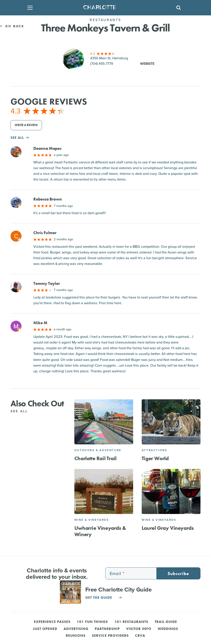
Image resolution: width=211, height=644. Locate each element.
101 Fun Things (92, 622)
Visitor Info (139, 629)
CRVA (140, 636)
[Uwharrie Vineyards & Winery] (104, 491)
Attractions (155, 450)
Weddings (168, 629)
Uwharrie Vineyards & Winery (100, 531)
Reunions (76, 636)
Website (147, 64)
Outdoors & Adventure (98, 450)
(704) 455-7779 (102, 64)
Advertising (76, 629)
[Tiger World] (171, 422)
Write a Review (26, 125)
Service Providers (110, 636)
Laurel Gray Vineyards (168, 528)
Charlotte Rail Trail (95, 458)
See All (22, 411)
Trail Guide (166, 622)
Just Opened (45, 629)
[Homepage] (104, 8)
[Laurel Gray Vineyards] (171, 491)
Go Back (12, 26)
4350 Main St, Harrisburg (109, 58)
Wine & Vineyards (92, 520)
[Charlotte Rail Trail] (104, 422)
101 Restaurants (131, 622)
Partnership (107, 629)
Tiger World (155, 458)
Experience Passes (52, 622)
